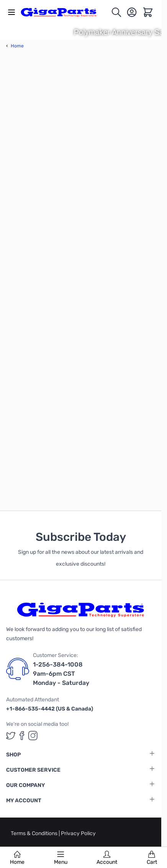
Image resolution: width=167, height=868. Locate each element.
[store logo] (63, 12)
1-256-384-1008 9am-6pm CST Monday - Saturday (61, 674)
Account (107, 858)
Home (17, 858)
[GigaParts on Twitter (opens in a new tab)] (11, 736)
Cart (152, 858)
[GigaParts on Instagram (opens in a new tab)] (33, 736)
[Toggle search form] (116, 12)
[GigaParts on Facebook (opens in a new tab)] (22, 736)
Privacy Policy (78, 833)
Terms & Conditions (35, 833)
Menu (61, 858)
